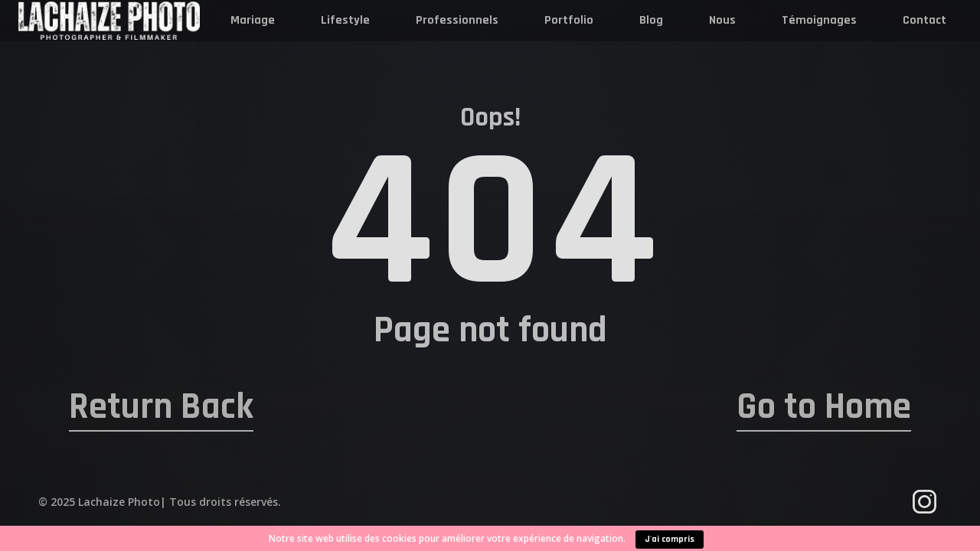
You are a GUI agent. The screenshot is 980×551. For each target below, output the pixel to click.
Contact (924, 20)
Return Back (161, 407)
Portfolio (569, 20)
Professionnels (457, 20)
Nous (722, 20)
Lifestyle (345, 20)
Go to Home (824, 407)
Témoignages (819, 20)
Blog (651, 20)
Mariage (253, 20)
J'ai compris (670, 539)
